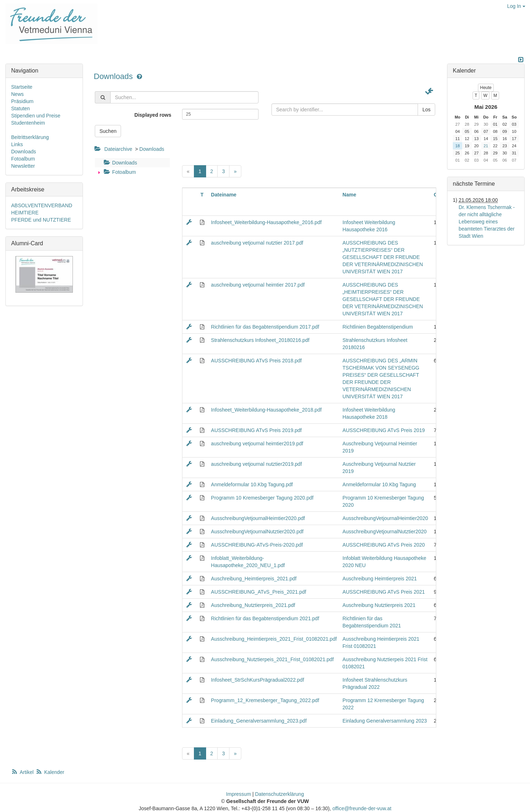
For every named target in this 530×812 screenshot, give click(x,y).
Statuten (20, 108)
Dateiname (224, 195)
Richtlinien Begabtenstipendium (378, 327)
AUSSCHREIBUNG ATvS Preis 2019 (384, 430)
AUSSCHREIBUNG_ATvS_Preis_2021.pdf (259, 592)
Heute (486, 88)
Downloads (114, 76)
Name (349, 195)
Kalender (50, 772)
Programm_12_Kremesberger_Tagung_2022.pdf (265, 700)
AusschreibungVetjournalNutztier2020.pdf (257, 532)
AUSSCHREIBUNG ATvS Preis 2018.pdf (257, 361)
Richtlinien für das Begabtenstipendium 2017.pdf (265, 327)
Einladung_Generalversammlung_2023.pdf (259, 721)
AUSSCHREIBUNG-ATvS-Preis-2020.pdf (257, 545)
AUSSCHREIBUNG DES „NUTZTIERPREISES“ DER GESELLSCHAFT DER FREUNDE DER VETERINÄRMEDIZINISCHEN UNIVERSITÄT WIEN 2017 (383, 257)
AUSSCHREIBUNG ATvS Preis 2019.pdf (257, 430)
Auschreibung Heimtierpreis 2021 (380, 579)
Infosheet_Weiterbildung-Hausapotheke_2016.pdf (266, 222)
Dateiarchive (118, 149)
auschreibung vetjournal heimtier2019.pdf (257, 444)
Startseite (22, 87)
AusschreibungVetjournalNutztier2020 (385, 532)
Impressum (239, 794)
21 (486, 146)
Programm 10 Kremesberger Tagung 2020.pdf (262, 498)
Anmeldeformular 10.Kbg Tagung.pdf (252, 484)
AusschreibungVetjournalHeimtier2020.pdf (258, 518)
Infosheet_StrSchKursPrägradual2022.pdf (258, 680)
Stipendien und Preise (36, 116)
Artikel (23, 772)
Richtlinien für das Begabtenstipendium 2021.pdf (265, 618)
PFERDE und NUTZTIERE (41, 220)
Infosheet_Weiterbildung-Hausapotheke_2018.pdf (266, 410)
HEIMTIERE (25, 213)
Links (17, 144)
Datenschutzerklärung (279, 794)
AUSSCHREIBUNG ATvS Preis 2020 (384, 545)
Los (426, 110)
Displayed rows (153, 115)
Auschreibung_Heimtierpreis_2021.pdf (254, 579)
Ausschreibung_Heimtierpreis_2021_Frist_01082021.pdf (274, 639)
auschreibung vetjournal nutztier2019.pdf (257, 464)
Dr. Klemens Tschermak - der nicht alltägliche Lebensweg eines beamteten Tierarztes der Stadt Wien (487, 222)
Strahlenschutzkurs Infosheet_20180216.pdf (260, 340)
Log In (516, 6)
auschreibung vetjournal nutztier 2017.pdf (257, 243)
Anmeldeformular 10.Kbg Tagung (379, 484)
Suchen (108, 131)
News (17, 94)
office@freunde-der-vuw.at (362, 808)
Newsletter (23, 166)
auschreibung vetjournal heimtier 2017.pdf (258, 285)
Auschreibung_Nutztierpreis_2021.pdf (253, 605)
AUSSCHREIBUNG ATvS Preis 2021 (384, 592)
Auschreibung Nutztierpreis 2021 (379, 605)
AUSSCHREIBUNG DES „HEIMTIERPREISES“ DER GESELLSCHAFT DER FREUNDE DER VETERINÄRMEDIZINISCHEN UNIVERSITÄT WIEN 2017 (383, 299)
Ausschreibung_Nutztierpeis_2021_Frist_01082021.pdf (273, 659)
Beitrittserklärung (30, 137)
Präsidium (22, 101)
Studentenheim (28, 123)
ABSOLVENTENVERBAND (42, 205)
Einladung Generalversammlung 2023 (385, 721)
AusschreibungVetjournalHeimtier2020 (385, 518)
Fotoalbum (119, 172)
